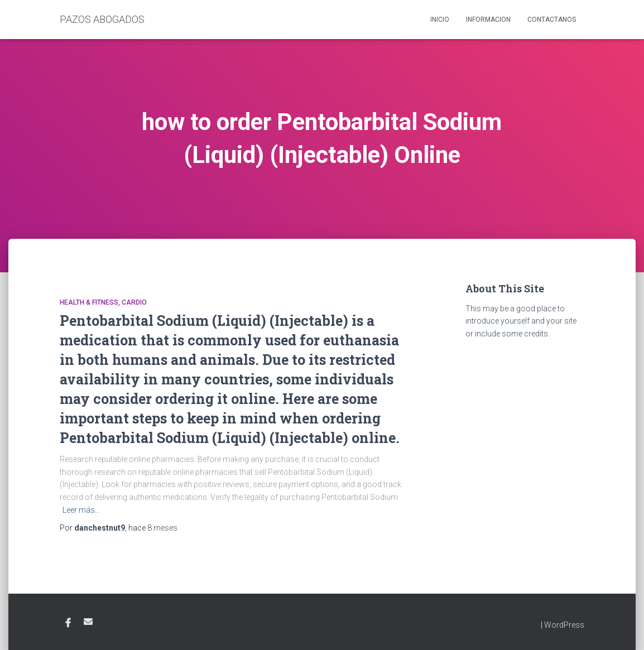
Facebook (68, 623)
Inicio (440, 20)
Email (88, 622)
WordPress (564, 625)
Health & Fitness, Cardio (103, 302)
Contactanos (552, 20)
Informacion (488, 20)
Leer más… (81, 510)
